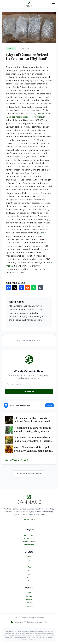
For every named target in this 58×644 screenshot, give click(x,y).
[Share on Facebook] (8, 288)
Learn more (29, 519)
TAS (29, 574)
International (29, 545)
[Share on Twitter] (15, 288)
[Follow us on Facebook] (12, 622)
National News (29, 542)
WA (29, 567)
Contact (29, 596)
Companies (29, 538)
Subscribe (29, 392)
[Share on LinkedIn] (21, 288)
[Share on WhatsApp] (34, 288)
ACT (29, 577)
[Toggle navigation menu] (54, 4)
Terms (29, 603)
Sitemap (29, 606)
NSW (29, 557)
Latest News (29, 535)
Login (29, 593)
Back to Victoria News (29, 474)
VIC (29, 560)
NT (29, 581)
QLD (29, 564)
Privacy (29, 599)
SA (29, 570)
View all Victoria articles (17, 460)
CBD (41, 233)
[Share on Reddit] (28, 288)
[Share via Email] (40, 288)
